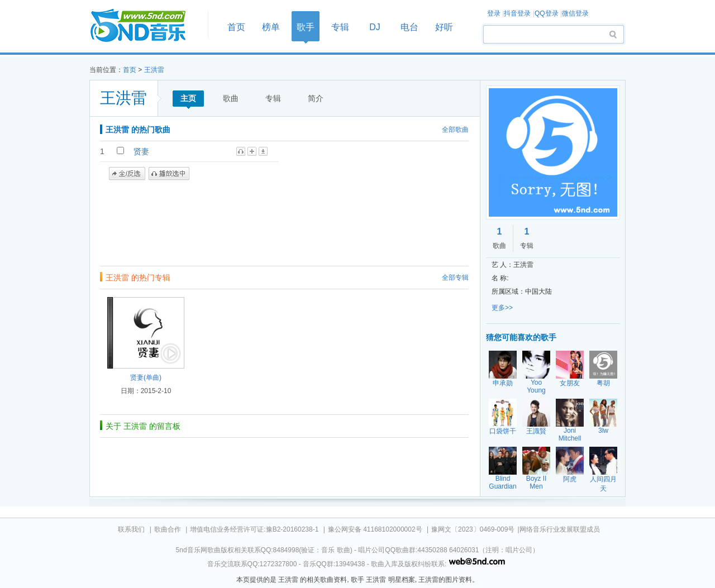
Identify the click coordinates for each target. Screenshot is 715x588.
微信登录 (575, 13)
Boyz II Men (537, 482)
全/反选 (127, 174)
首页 (145, 26)
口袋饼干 (503, 431)
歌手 (306, 27)
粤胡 (603, 383)
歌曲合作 (168, 529)
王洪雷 (154, 70)
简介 (316, 98)
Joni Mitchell (570, 434)
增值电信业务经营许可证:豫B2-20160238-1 (254, 529)
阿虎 (570, 479)
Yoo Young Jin (536, 390)
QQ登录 (547, 13)
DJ (375, 27)
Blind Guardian (502, 482)
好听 (444, 27)
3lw (603, 431)
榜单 (271, 27)
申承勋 (503, 383)
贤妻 (141, 151)
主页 (188, 98)
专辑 (340, 27)
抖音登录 (517, 13)
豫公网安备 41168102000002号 (375, 529)
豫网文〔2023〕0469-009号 (473, 529)
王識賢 (536, 431)
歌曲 (231, 98)
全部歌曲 (455, 130)
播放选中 (169, 174)
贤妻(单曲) (146, 377)
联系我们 (131, 529)
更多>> (502, 308)
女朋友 (570, 383)
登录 (494, 13)
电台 (409, 27)
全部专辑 (455, 278)
